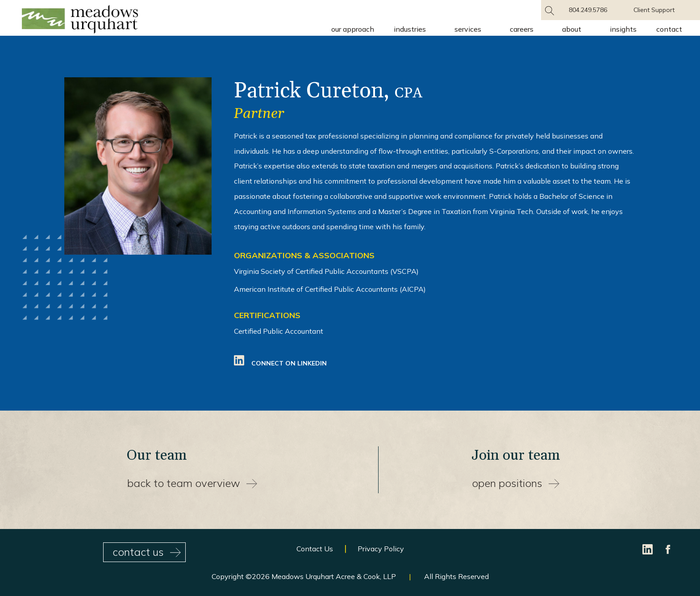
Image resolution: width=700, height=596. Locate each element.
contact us (147, 552)
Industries (410, 29)
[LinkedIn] (648, 549)
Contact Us (315, 549)
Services (468, 29)
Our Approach (353, 29)
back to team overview (192, 483)
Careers (522, 29)
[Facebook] (668, 549)
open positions (516, 483)
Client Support (654, 10)
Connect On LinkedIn (280, 363)
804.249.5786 (588, 10)
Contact (669, 29)
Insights (623, 29)
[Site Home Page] (80, 21)
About (572, 29)
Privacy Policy (381, 549)
